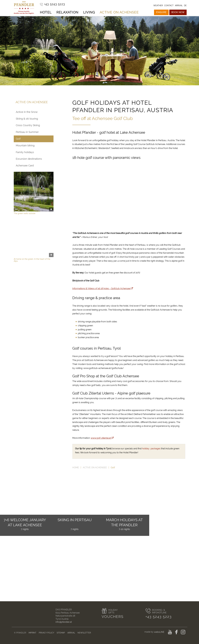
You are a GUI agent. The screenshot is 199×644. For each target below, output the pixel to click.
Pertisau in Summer (27, 132)
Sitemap (61, 633)
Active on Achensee (95, 468)
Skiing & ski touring (27, 119)
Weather (158, 5)
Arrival (71, 633)
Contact (169, 5)
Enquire (161, 12)
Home (76, 468)
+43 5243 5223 (159, 617)
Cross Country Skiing (28, 125)
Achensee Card (25, 165)
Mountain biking (25, 145)
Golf (18, 139)
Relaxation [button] (67, 12)
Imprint (32, 633)
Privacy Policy (46, 633)
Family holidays (25, 152)
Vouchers (113, 617)
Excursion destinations (29, 159)
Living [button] (89, 12)
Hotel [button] (46, 12)
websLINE (159, 632)
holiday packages (151, 449)
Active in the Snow (27, 112)
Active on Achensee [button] (119, 12)
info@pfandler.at (64, 622)
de (185, 5)
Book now (178, 12)
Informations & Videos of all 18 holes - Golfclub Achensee (103, 288)
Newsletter (84, 633)
